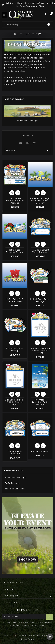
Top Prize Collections (15, 489)
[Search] (24, 25)
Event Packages (14, 470)
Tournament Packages (27, 121)
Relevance (27, 150)
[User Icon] (45, 15)
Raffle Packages (13, 483)
